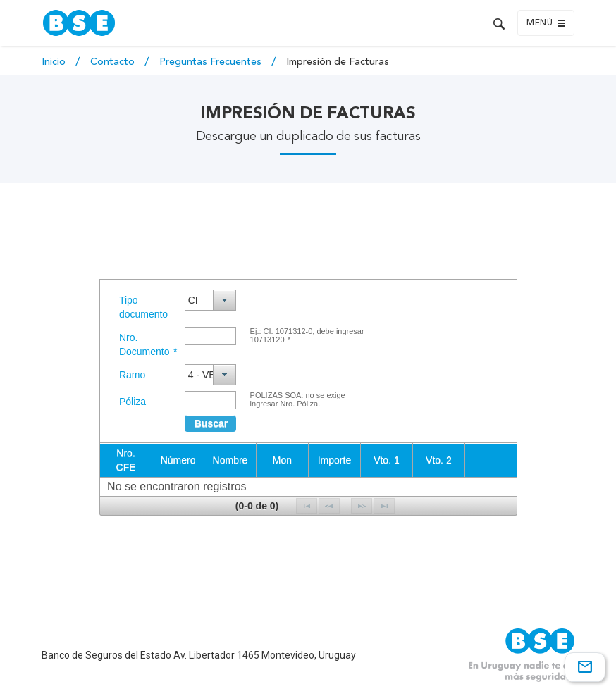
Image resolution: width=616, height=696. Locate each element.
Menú (546, 23)
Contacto (114, 62)
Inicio (55, 62)
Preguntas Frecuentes (212, 62)
